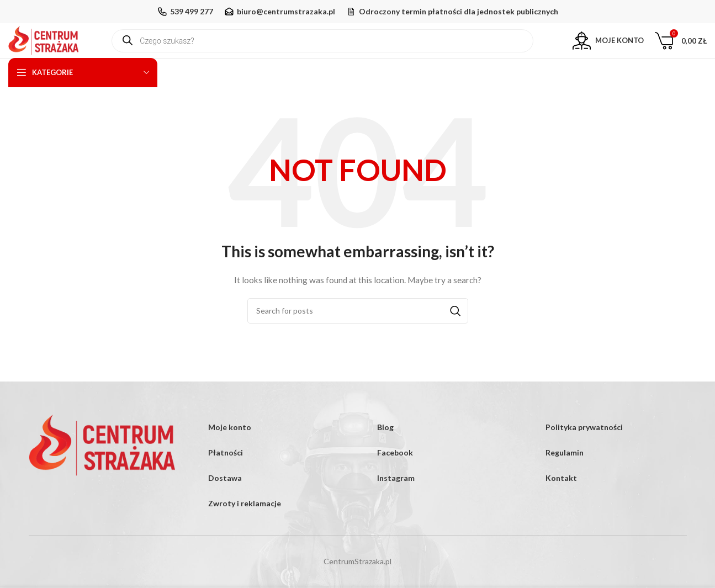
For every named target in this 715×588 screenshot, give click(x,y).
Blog (385, 450)
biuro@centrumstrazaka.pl (286, 12)
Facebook (395, 476)
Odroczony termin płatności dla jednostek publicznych (459, 12)
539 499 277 (192, 12)
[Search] (358, 333)
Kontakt (561, 501)
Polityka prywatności (584, 450)
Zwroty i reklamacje (245, 526)
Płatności (226, 476)
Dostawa (225, 501)
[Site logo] (54, 51)
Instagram (396, 501)
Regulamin (565, 476)
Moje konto (230, 450)
